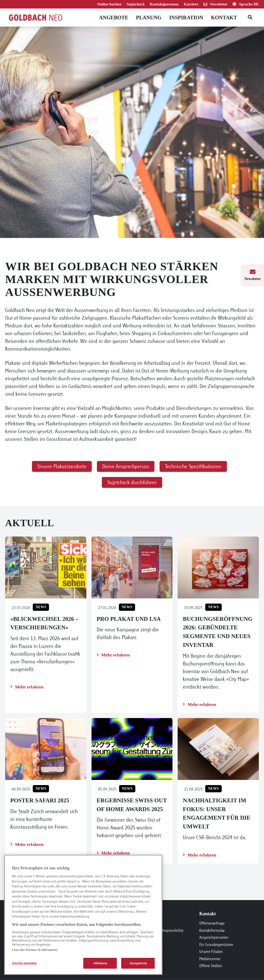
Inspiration (186, 18)
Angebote (114, 18)
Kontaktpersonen (164, 4)
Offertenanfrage (212, 923)
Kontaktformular (212, 930)
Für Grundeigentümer (216, 945)
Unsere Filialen (211, 952)
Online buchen (109, 4)
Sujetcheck (136, 4)
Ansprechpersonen (214, 937)
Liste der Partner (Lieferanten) (35, 950)
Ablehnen (100, 963)
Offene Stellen (211, 966)
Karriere (191, 4)
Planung (149, 18)
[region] (83, 915)
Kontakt (224, 18)
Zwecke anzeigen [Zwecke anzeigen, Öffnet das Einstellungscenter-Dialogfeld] (24, 963)
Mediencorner (210, 959)
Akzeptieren (138, 963)
